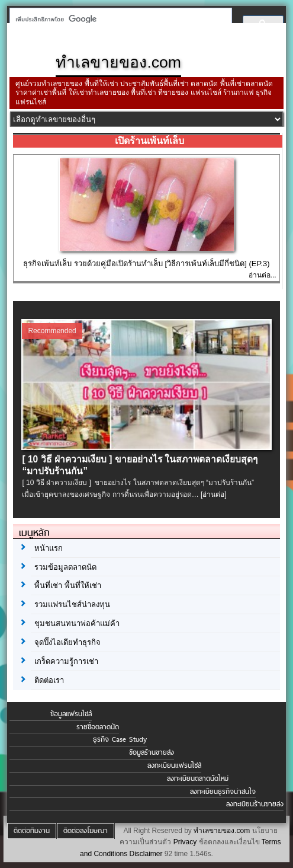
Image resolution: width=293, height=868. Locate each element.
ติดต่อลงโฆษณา (86, 831)
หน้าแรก (49, 548)
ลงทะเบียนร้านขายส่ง (255, 804)
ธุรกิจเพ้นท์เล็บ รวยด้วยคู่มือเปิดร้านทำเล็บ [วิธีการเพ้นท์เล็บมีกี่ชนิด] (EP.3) (146, 264)
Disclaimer (146, 854)
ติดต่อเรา (49, 680)
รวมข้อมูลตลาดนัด (65, 567)
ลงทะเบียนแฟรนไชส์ (174, 765)
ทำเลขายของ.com (222, 831)
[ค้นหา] (117, 19)
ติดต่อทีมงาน (32, 831)
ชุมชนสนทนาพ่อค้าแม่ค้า (77, 623)
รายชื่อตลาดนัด (98, 727)
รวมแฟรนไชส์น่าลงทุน (72, 604)
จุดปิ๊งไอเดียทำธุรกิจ (67, 642)
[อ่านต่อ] (214, 494)
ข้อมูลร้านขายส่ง (152, 752)
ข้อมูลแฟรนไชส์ (71, 714)
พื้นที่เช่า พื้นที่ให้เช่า (68, 585)
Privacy (185, 842)
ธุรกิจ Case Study (120, 739)
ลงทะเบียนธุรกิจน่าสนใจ (223, 792)
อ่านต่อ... (263, 275)
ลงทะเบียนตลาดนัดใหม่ (198, 778)
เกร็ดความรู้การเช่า (66, 661)
